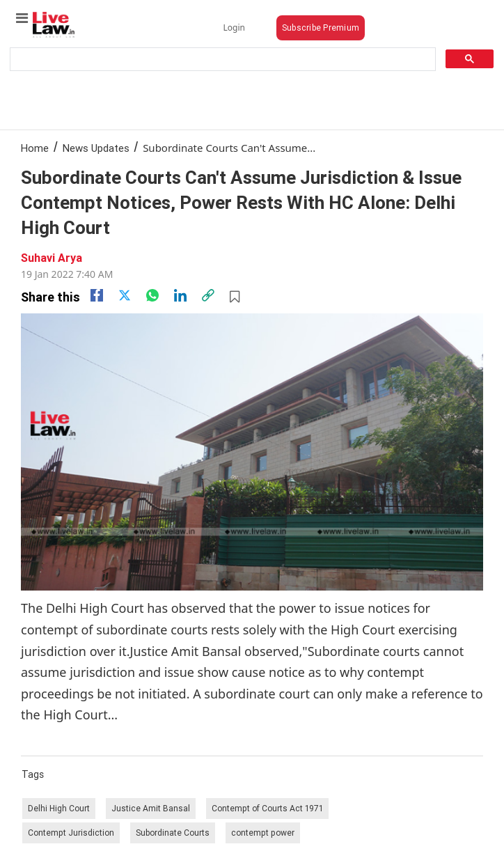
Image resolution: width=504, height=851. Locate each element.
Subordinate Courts (173, 833)
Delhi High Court (59, 808)
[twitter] (125, 295)
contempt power (263, 833)
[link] (208, 295)
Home (35, 148)
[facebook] (97, 295)
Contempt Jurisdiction (71, 833)
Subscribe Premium (321, 28)
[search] (221, 60)
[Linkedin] (180, 295)
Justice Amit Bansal (151, 808)
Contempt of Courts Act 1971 (267, 808)
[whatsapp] (152, 295)
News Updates (96, 148)
